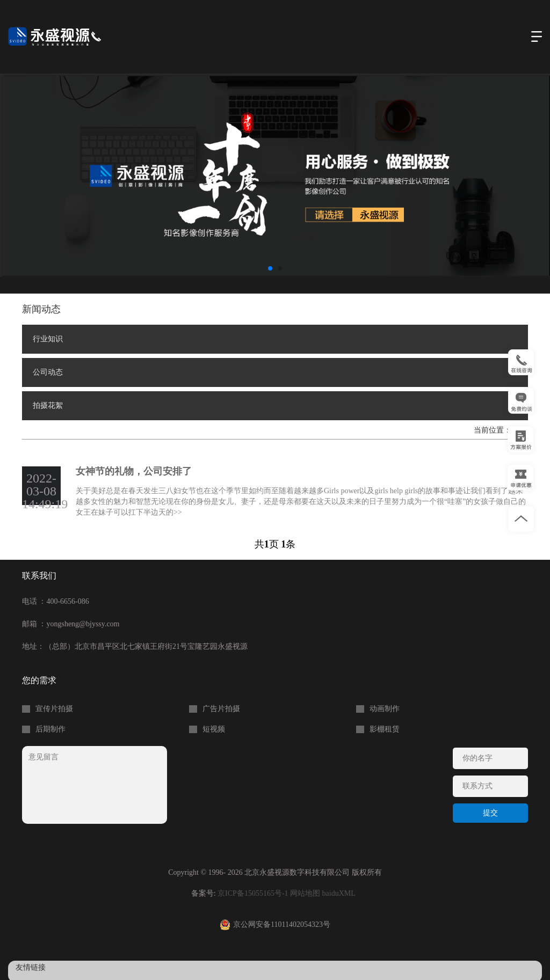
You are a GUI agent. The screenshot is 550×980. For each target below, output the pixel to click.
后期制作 (50, 729)
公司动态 (48, 372)
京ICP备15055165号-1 (253, 893)
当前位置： (494, 430)
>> (178, 512)
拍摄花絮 (48, 405)
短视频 (214, 729)
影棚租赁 (385, 729)
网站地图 (305, 893)
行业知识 (48, 339)
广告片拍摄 (221, 709)
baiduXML (339, 893)
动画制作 (385, 709)
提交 (490, 813)
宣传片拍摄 (54, 709)
